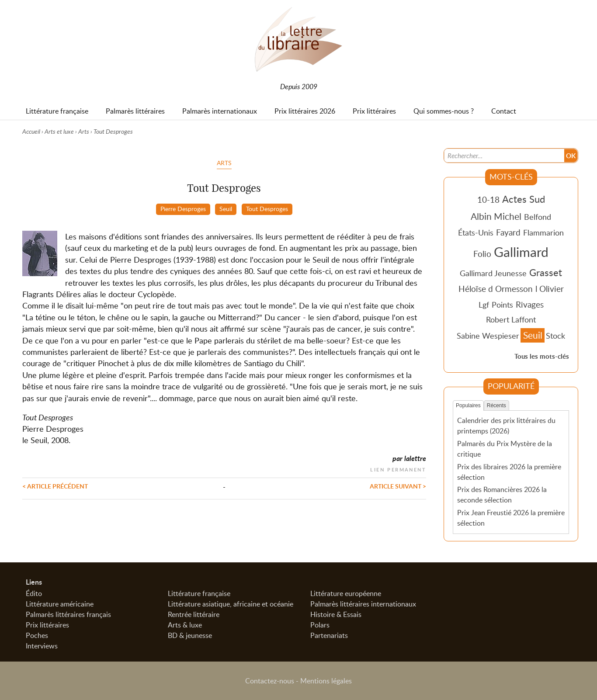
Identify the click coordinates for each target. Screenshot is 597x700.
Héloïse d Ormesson (496, 289)
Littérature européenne (346, 593)
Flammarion (543, 232)
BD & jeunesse (190, 635)
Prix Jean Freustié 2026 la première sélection (511, 518)
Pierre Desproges (183, 208)
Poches (37, 635)
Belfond (538, 217)
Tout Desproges (267, 208)
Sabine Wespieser (488, 336)
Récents (496, 405)
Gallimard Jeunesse (493, 273)
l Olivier (550, 289)
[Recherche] (504, 156)
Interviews (42, 646)
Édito (34, 593)
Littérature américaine (60, 604)
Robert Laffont (511, 319)
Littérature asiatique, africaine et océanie (231, 604)
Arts (84, 131)
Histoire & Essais (336, 614)
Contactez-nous (270, 681)
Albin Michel (496, 216)
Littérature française (199, 593)
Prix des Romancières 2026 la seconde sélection (502, 495)
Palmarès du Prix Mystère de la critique (505, 449)
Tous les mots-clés (542, 356)
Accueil (31, 131)
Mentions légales (326, 681)
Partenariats (329, 635)
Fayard (508, 232)
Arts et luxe (59, 131)
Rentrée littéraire (194, 614)
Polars (320, 625)
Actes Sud (524, 199)
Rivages (530, 304)
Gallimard (521, 252)
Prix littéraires (47, 625)
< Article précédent (55, 486)
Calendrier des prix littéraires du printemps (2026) (506, 426)
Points (502, 305)
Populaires (468, 405)
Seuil (226, 208)
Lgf (484, 305)
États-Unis (476, 232)
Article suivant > (398, 486)
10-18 (488, 199)
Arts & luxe (185, 625)
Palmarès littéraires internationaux (363, 604)
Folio (482, 254)
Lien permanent (398, 469)
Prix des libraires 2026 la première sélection (509, 472)
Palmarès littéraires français (68, 614)
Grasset (546, 272)
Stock (555, 336)
